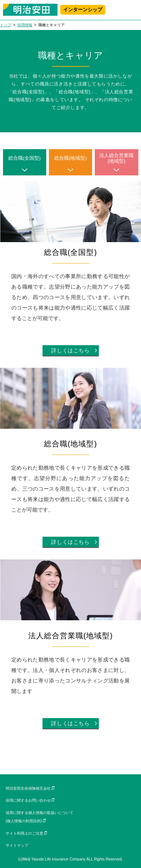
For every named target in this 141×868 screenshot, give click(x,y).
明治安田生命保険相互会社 (28, 788)
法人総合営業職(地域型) (116, 158)
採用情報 (25, 25)
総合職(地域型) (70, 158)
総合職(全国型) (24, 158)
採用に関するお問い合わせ (28, 800)
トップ (6, 25)
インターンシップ (83, 10)
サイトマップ (17, 845)
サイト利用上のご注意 (24, 833)
